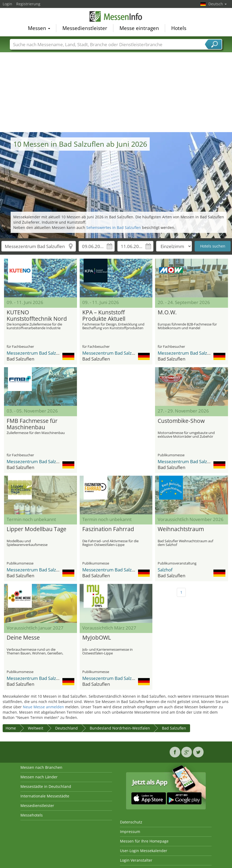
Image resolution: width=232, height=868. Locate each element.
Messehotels (32, 815)
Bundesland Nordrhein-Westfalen (120, 728)
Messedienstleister (85, 28)
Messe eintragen (139, 28)
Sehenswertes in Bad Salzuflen (114, 227)
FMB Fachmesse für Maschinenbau (32, 424)
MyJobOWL (97, 638)
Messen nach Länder (39, 777)
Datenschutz (131, 822)
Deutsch (218, 4)
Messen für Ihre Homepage (144, 841)
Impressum (130, 832)
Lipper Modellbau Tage (36, 529)
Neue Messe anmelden (43, 707)
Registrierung (28, 4)
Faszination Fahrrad (108, 529)
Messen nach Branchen (41, 767)
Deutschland (66, 728)
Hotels (179, 28)
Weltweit (36, 728)
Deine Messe (23, 638)
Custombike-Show (181, 421)
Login (7, 4)
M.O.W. (167, 313)
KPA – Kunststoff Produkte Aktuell (104, 316)
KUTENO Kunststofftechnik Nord (37, 316)
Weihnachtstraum (181, 529)
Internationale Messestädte (45, 796)
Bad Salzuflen (174, 728)
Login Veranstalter (136, 860)
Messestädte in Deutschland (46, 786)
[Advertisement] (116, 92)
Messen (39, 28)
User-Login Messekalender (144, 851)
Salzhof (165, 570)
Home (11, 728)
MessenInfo (116, 16)
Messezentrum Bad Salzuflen (37, 353)
